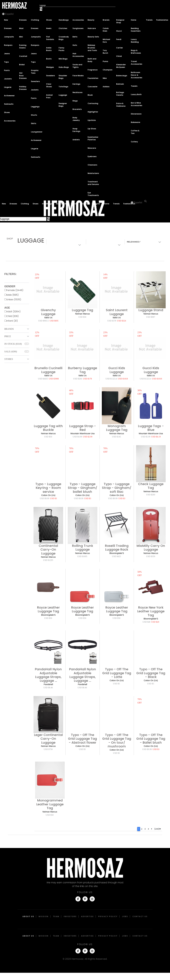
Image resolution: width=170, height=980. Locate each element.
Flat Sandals (50, 38)
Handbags (64, 20)
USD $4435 (43, 379)
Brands (106, 20)
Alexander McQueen (121, 66)
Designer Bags (63, 105)
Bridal (22, 65)
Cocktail (23, 56)
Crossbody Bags (64, 38)
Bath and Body (92, 60)
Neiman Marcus (82, 314)
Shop (10, 239)
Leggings (35, 107)
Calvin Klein (106, 30)
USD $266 (78, 379)
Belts (75, 37)
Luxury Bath (136, 94)
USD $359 (151, 556)
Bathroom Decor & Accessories (136, 75)
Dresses (8, 28)
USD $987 (151, 317)
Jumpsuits (9, 37)
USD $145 (116, 437)
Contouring (93, 103)
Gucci (119, 31)
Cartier (120, 48)
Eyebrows (92, 156)
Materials (94, 242)
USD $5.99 (146, 437)
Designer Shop (120, 21)
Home (134, 20)
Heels (49, 28)
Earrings (76, 84)
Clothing (35, 20)
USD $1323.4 (111, 379)
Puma (105, 61)
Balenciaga (122, 76)
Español (9, 14)
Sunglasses (78, 28)
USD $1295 (48, 560)
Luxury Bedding (135, 41)
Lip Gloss (92, 129)
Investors (70, 916)
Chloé (119, 56)
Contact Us (140, 916)
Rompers (8, 45)
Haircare (92, 28)
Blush (90, 95)
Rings (75, 101)
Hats (75, 45)
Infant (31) (12, 321)
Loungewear (37, 132)
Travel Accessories (136, 63)
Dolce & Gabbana (121, 105)
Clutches (63, 28)
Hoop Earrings (76, 130)
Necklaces (77, 92)
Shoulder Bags (63, 77)
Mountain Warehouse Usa (83, 433)
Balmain (120, 84)
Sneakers (50, 76)
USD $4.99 (77, 437)
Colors (53, 242)
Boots (49, 59)
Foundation (93, 78)
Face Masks (78, 76)
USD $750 (48, 749)
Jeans (7, 54)
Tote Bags (63, 87)
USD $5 (116, 684)
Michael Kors (106, 41)
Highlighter (93, 112)
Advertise (87, 916)
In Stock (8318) (13, 344)
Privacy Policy (108, 916)
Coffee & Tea (135, 132)
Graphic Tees (35, 72)
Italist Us (48, 318)
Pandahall (48, 684)
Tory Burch (105, 52)
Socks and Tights (77, 66)
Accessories (10, 121)
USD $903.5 (44, 321)
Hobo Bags (64, 67)
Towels (134, 86)
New (6, 20)
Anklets (76, 140)
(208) (158, 829)
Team (56, 916)
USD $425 (116, 556)
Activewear (9, 96)
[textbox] (143, 242)
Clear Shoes (49, 85)
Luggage (63, 95)
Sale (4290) (11, 352)
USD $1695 (82, 556)
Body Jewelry (76, 119)
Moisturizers (93, 173)
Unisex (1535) (14, 299)
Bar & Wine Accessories (136, 104)
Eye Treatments (93, 194)
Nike (105, 78)
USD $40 (147, 622)
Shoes (7, 112)
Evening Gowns (23, 46)
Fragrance (93, 70)
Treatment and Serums (93, 183)
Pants (7, 70)
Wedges (50, 67)
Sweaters (35, 81)
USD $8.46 (48, 688)
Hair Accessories (78, 55)
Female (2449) (15, 290)
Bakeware (135, 122)
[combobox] (143, 242)
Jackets (8, 79)
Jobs (125, 916)
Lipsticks (92, 120)
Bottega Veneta (120, 94)
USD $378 (112, 321)
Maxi (21, 28)
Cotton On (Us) (48, 495)
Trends (149, 20)
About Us (28, 916)
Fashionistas (162, 20)
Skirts (34, 123)
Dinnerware (136, 114)
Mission (44, 916)
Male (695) (12, 295)
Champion (108, 70)
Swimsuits (9, 104)
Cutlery (134, 142)
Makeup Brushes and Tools (92, 48)
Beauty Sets (93, 37)
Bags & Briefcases (136, 52)
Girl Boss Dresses (23, 76)
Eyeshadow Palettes (93, 138)
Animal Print (49, 96)
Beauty (91, 20)
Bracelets (77, 109)
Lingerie (8, 87)
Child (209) (12, 316)
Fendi (119, 39)
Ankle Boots (49, 49)
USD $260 (151, 495)
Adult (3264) (13, 312)
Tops (6, 62)
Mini (21, 37)
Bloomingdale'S (117, 553)
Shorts (34, 115)
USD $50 (82, 317)
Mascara (92, 148)
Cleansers (92, 165)
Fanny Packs (61, 49)
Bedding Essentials (136, 30)
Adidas (106, 87)
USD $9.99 (44, 498)
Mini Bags (63, 59)
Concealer (93, 87)
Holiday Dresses (23, 88)
